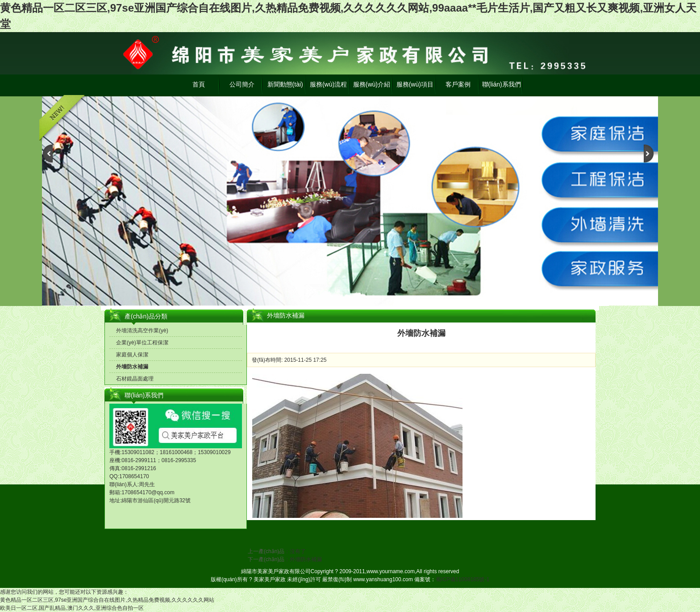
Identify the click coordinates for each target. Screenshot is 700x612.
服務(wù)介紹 (372, 84)
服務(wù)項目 (415, 84)
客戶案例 (458, 84)
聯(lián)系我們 (502, 84)
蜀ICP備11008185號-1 (462, 579)
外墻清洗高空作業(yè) (142, 331)
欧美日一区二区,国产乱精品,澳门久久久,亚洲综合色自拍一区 (72, 608)
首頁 (199, 84)
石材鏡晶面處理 (135, 379)
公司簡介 (242, 84)
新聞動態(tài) (285, 84)
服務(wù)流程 (328, 84)
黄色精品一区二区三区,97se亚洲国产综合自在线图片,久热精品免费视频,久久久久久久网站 (107, 600)
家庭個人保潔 (132, 355)
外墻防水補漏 (132, 367)
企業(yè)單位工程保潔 (142, 343)
